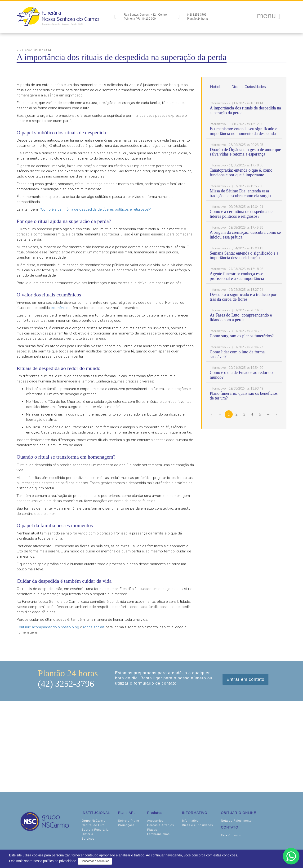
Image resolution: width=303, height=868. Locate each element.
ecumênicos (60, 308)
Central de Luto (93, 825)
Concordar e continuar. (95, 861)
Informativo (190, 821)
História (87, 834)
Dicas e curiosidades (198, 825)
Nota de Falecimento (236, 821)
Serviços (88, 839)
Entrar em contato (245, 679)
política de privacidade (60, 861)
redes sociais (94, 627)
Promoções (126, 825)
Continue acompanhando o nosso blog (48, 627)
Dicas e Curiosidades (249, 87)
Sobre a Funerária (95, 830)
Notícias (217, 87)
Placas (152, 830)
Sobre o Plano (129, 821)
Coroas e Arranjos (161, 825)
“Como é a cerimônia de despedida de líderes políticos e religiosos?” (96, 209)
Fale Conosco (231, 835)
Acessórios (155, 821)
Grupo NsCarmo (94, 821)
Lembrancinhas (158, 834)
